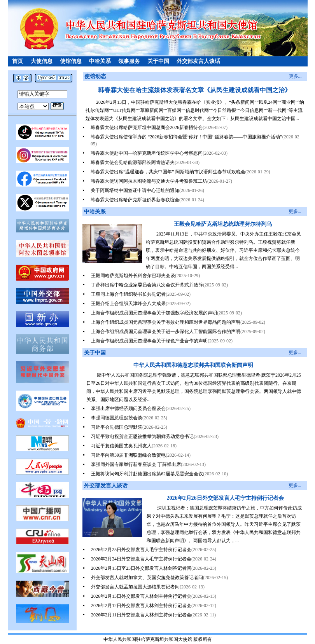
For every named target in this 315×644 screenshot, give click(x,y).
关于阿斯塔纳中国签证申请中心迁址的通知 (135, 190)
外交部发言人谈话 (198, 61)
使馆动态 (95, 76)
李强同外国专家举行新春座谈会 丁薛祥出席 (136, 464)
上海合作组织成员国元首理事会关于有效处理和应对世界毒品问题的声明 (166, 322)
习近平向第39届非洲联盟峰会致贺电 (128, 455)
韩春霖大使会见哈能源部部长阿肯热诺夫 (133, 162)
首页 (17, 61)
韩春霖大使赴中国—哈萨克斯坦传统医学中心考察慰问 (147, 153)
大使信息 (42, 61)
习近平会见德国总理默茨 (117, 427)
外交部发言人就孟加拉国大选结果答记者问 (135, 587)
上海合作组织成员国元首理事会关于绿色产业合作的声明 (149, 341)
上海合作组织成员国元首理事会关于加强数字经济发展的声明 (154, 313)
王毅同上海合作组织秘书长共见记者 (128, 294)
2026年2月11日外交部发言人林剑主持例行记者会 (141, 615)
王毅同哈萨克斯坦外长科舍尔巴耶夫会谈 (133, 276)
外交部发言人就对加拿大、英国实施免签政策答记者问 (147, 578)
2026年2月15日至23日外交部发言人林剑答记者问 (141, 568)
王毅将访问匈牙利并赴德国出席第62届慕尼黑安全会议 (147, 474)
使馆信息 (71, 61)
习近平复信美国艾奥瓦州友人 (121, 446)
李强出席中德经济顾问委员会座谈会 (128, 408)
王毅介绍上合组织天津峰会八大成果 (128, 304)
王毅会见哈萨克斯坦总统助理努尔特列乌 (223, 224)
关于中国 (158, 61)
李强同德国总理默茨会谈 (117, 418)
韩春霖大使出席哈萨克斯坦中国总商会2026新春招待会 (147, 127)
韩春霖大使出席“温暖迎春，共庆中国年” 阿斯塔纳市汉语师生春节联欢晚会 (168, 172)
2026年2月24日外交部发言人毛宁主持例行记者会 (141, 559)
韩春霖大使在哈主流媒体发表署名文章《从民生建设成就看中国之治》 (194, 90)
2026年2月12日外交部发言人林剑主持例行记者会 (141, 606)
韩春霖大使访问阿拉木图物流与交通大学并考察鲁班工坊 (149, 181)
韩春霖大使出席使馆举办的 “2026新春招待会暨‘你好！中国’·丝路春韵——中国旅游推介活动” (186, 137)
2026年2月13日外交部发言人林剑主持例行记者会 (141, 596)
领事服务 (129, 61)
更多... (295, 76)
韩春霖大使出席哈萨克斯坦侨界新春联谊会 (135, 200)
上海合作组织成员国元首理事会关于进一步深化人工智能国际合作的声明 (166, 332)
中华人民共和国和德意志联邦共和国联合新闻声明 (193, 365)
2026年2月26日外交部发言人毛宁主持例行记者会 (225, 498)
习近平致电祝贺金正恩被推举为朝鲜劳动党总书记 (142, 436)
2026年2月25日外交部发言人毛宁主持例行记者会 (141, 550)
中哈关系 (100, 61)
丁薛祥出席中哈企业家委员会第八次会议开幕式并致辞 (147, 285)
